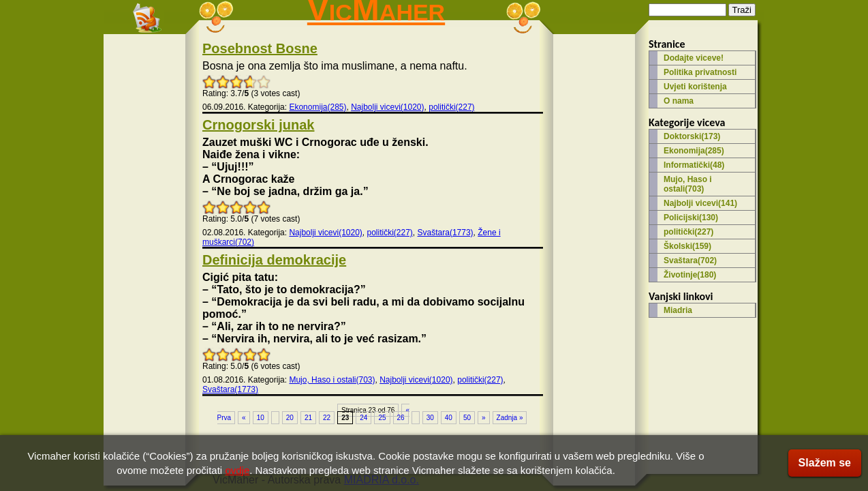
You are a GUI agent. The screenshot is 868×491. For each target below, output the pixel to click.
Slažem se (825, 463)
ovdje (237, 470)
